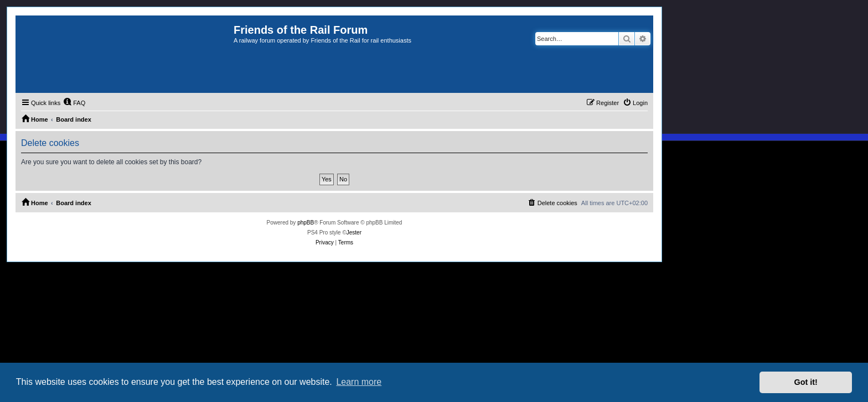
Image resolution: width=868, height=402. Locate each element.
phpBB (306, 223)
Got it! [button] (806, 382)
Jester (354, 233)
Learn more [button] (359, 382)
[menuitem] (74, 103)
